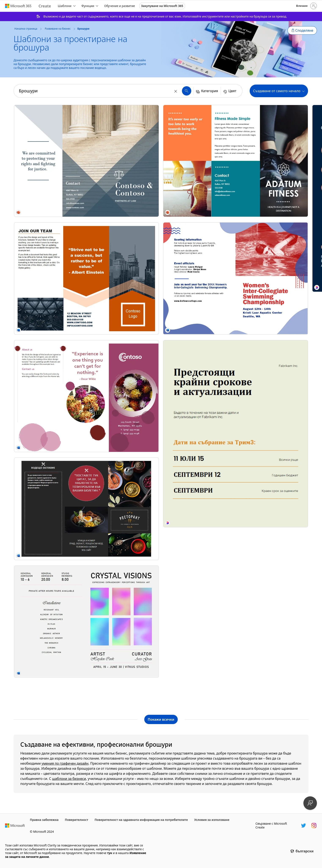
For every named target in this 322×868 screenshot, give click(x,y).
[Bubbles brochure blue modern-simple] (273, 187)
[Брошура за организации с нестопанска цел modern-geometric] (124, 305)
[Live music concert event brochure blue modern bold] (273, 538)
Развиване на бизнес (58, 29)
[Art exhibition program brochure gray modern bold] (49, 367)
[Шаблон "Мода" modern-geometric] (273, 245)
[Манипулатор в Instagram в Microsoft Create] (314, 825)
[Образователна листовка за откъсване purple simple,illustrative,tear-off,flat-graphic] (124, 560)
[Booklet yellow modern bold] (198, 132)
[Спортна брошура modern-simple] (198, 369)
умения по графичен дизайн (65, 763)
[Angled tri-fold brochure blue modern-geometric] (49, 132)
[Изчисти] (176, 91)
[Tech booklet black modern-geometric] (198, 312)
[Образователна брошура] (124, 130)
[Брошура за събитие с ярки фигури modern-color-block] (273, 130)
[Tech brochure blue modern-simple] (124, 247)
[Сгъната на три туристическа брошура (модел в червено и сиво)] (273, 478)
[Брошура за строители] (124, 187)
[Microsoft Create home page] (45, 6)
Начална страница (26, 29)
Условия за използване (212, 820)
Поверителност (77, 820)
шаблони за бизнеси (69, 779)
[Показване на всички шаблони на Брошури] (161, 719)
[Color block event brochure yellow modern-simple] (124, 362)
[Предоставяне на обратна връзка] (310, 803)
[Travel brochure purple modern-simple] (273, 303)
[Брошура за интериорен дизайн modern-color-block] (273, 360)
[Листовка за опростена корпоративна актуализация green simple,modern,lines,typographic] (49, 565)
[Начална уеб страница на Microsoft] (15, 826)
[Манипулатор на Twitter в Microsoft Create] (303, 825)
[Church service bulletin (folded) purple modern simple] (198, 487)
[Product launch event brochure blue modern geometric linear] (124, 482)
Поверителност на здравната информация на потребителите (141, 820)
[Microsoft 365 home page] (18, 6)
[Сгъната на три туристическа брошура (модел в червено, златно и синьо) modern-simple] (273, 418)
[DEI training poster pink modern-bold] (273, 625)
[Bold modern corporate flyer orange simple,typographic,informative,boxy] (198, 565)
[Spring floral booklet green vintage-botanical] (198, 427)
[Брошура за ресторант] (49, 310)
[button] (302, 30)
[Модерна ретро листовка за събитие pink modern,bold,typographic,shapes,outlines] (198, 662)
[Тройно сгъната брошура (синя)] (198, 252)
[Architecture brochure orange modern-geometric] (49, 192)
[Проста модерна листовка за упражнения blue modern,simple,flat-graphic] (49, 661)
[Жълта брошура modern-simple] (198, 192)
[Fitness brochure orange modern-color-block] (49, 427)
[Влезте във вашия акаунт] (306, 6)
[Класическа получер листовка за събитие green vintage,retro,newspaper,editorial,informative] (124, 657)
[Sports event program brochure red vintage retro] (49, 487)
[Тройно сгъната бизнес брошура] (124, 422)
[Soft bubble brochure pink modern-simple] (49, 252)
